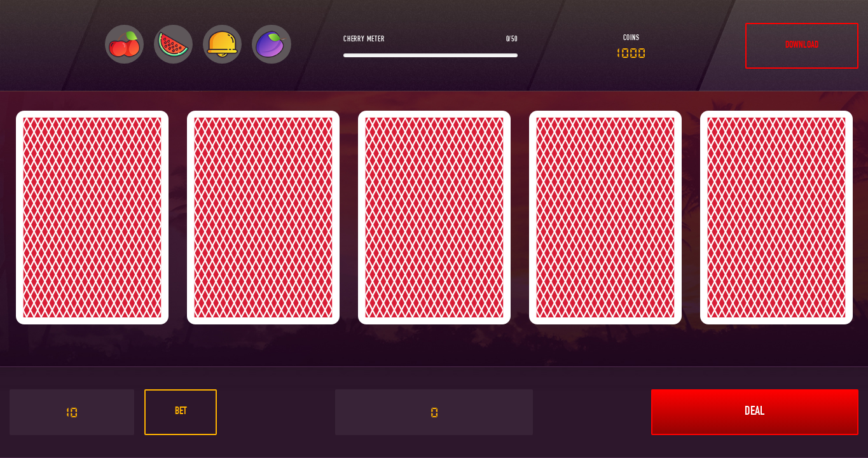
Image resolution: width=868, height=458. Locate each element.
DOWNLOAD (802, 45)
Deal (754, 412)
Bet (181, 412)
